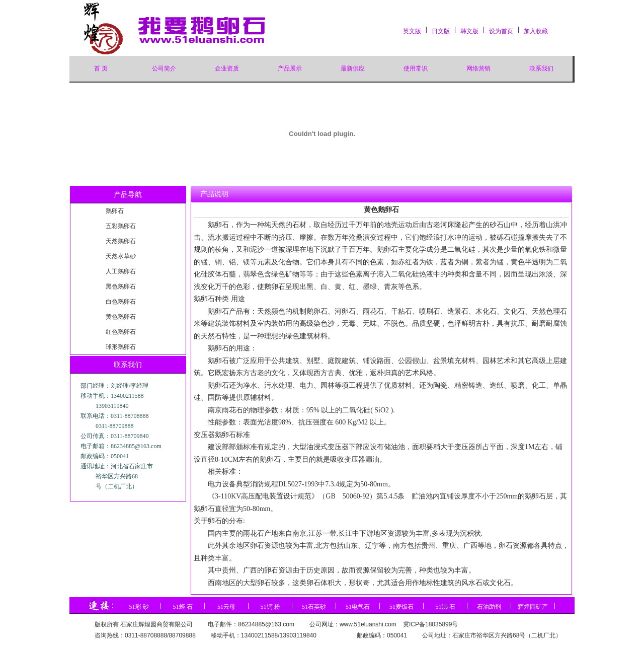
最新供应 (353, 68)
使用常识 (416, 68)
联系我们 (541, 68)
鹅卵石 (115, 211)
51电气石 (358, 607)
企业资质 (227, 68)
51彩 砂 (139, 607)
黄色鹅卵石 (121, 317)
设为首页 (501, 31)
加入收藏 (536, 31)
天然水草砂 (121, 256)
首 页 (101, 68)
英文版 (412, 31)
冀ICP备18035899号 (430, 624)
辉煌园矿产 (533, 607)
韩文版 (469, 31)
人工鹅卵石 (121, 271)
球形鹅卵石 (121, 347)
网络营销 (478, 68)
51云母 (226, 607)
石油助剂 (489, 607)
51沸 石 (446, 607)
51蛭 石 (183, 607)
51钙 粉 (270, 607)
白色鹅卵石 (121, 302)
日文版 (441, 31)
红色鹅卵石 (121, 332)
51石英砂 (314, 607)
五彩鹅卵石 (121, 226)
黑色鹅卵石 (121, 286)
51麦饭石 (401, 607)
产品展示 (290, 68)
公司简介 (164, 68)
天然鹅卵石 (121, 241)
